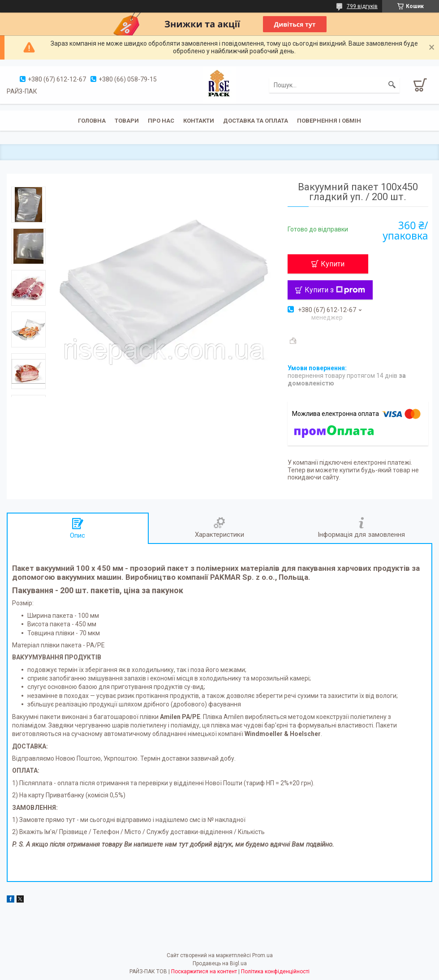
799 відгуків (362, 6)
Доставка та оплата (256, 121)
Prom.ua (263, 955)
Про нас (161, 121)
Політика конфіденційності (275, 971)
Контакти (199, 121)
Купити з (335, 290)
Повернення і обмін (329, 121)
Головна (92, 121)
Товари (127, 121)
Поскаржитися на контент (204, 971)
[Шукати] (392, 85)
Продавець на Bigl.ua (220, 963)
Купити (333, 264)
